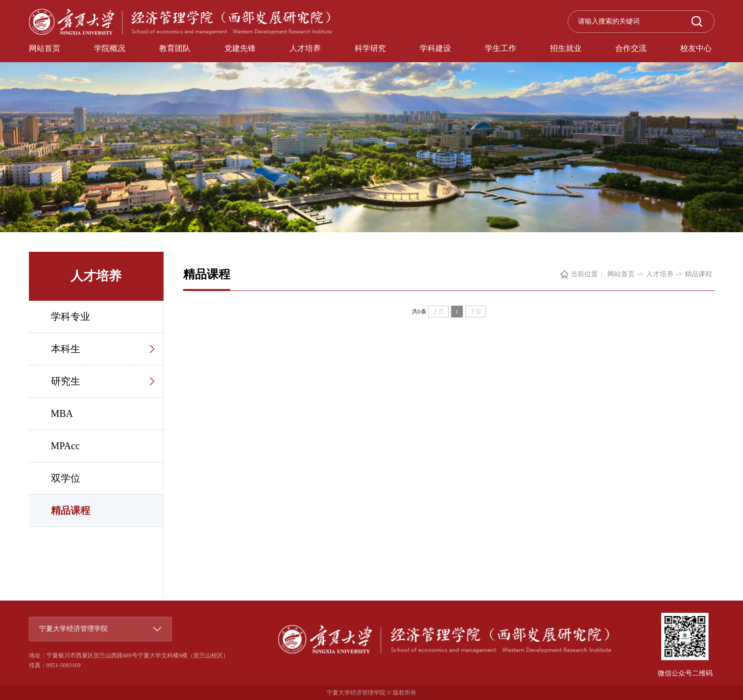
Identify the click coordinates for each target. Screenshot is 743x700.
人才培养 (305, 48)
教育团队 (175, 48)
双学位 (66, 478)
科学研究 (370, 48)
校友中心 (696, 48)
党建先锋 (240, 48)
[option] (371, 116)
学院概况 (110, 48)
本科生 (66, 349)
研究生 (66, 381)
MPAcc (65, 446)
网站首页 (45, 48)
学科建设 (435, 48)
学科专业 (71, 316)
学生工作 (501, 48)
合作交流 (631, 48)
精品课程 (71, 510)
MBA (62, 413)
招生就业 (566, 48)
